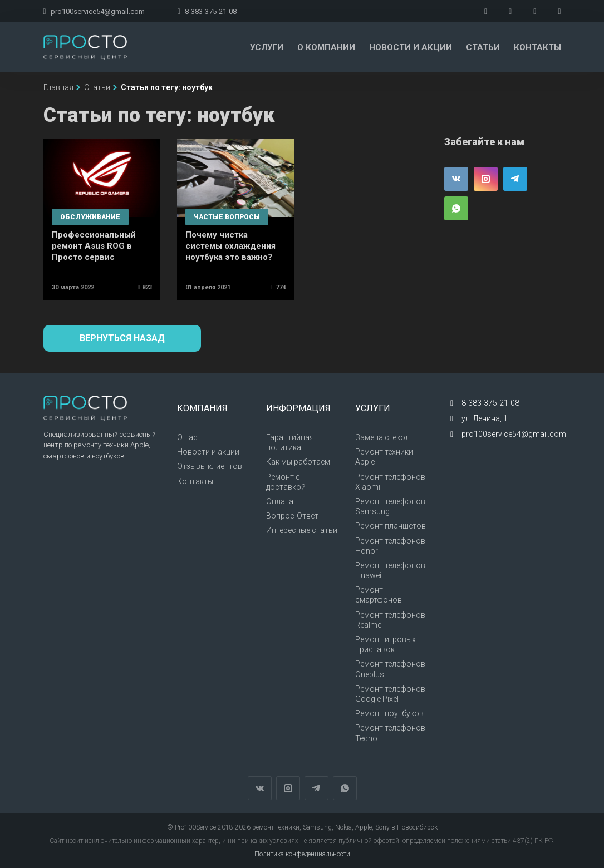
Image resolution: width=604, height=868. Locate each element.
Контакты (537, 47)
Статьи (483, 47)
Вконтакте (456, 179)
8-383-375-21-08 (207, 11)
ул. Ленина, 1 (485, 418)
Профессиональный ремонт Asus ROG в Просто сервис (94, 246)
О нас (187, 437)
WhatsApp (456, 208)
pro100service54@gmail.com (94, 11)
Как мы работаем (298, 462)
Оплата (280, 501)
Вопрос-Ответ (292, 516)
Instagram (486, 179)
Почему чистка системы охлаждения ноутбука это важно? (230, 246)
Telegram (515, 179)
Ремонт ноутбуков (389, 713)
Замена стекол (382, 437)
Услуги (267, 47)
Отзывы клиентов (210, 466)
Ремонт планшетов (391, 526)
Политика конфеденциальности (302, 854)
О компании (326, 47)
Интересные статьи (302, 530)
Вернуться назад (122, 338)
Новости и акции (411, 47)
